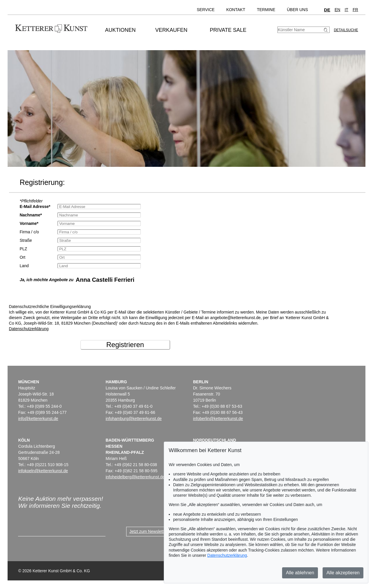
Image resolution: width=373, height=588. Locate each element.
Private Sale (228, 30)
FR (355, 10)
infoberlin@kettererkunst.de (218, 419)
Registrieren (125, 345)
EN (337, 10)
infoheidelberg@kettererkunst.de (135, 477)
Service (206, 10)
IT (346, 10)
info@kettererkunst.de (38, 419)
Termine (266, 10)
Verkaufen (171, 30)
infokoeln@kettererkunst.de (43, 471)
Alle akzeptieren (343, 573)
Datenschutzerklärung (29, 329)
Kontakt (236, 10)
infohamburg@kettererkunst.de (133, 419)
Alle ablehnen (300, 573)
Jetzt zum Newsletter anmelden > (160, 531)
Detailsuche (346, 30)
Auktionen (120, 30)
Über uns (297, 10)
